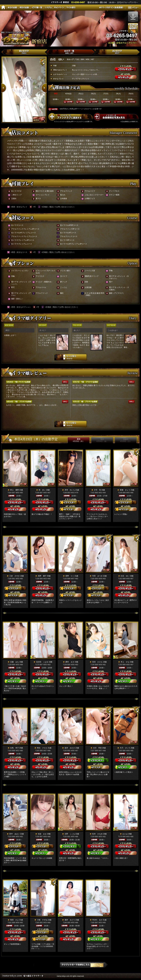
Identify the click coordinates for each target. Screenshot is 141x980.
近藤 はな (15, 662)
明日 (102, 440)
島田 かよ (15, 920)
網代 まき (70, 662)
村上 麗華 (15, 490)
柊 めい (42, 490)
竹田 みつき (97, 576)
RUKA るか (97, 920)
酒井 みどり (70, 920)
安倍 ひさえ (97, 662)
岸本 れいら (70, 490)
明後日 (126, 440)
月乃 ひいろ (125, 748)
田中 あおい (15, 834)
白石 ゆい (125, 576)
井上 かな (125, 662)
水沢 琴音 (97, 748)
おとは (125, 834)
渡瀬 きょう (125, 490)
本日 (79, 440)
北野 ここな (70, 834)
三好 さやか (15, 576)
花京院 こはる (42, 662)
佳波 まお (42, 834)
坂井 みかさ (70, 748)
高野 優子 (42, 576)
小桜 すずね (42, 920)
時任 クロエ (42, 748)
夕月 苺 (97, 490)
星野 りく (70, 576)
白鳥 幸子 (15, 748)
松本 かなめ (97, 834)
